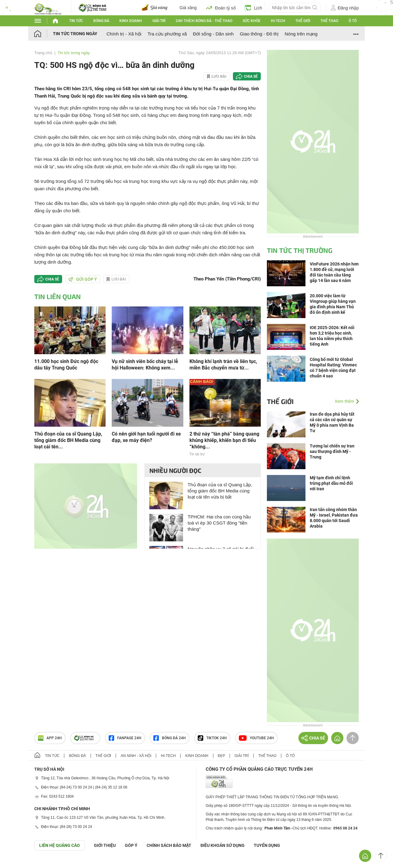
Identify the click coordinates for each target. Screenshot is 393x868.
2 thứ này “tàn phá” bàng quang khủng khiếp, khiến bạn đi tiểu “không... (224, 440)
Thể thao (329, 21)
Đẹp (222, 756)
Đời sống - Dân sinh (213, 34)
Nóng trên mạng (301, 34)
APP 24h (50, 738)
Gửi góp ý (83, 279)
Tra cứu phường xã (167, 34)
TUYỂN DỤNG (267, 845)
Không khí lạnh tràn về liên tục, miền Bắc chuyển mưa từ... (223, 365)
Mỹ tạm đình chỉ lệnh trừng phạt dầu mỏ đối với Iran (331, 483)
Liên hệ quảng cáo (60, 845)
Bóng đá (101, 21)
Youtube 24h (256, 738)
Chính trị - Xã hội (124, 34)
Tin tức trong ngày (75, 34)
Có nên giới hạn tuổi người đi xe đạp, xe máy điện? (146, 437)
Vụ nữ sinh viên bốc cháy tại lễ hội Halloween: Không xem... (145, 365)
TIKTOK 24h (212, 738)
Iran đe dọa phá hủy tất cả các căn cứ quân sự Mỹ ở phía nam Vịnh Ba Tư (332, 422)
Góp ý (131, 845)
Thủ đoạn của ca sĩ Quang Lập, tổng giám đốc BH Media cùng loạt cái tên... (68, 440)
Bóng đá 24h (170, 738)
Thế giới (303, 21)
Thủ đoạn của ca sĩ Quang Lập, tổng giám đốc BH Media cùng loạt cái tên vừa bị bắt (220, 491)
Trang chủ (43, 53)
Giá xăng (188, 8)
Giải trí (159, 21)
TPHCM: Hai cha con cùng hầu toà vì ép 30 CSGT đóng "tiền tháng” (219, 523)
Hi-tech (278, 21)
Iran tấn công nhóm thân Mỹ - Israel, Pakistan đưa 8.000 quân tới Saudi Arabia (334, 518)
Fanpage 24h (125, 738)
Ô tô (353, 21)
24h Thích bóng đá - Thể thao (204, 21)
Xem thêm (344, 401)
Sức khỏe (252, 21)
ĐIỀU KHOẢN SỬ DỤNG (223, 845)
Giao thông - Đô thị (259, 34)
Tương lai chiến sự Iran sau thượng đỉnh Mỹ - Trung (332, 451)
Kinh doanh (131, 21)
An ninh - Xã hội (136, 756)
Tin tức (76, 21)
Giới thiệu (105, 845)
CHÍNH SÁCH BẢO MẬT (169, 845)
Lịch (254, 8)
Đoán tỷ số (221, 8)
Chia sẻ (251, 76)
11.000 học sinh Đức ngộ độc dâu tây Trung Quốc (66, 365)
